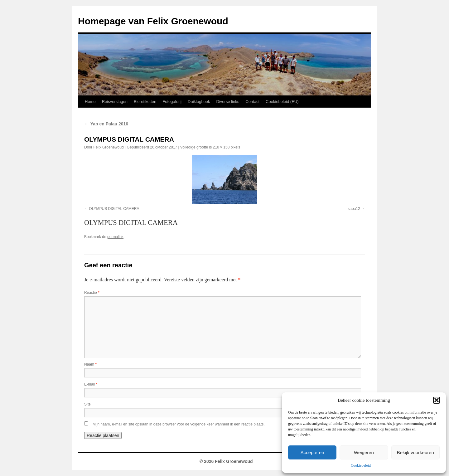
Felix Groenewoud (108, 147)
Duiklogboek (199, 102)
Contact (252, 102)
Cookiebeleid (361, 465)
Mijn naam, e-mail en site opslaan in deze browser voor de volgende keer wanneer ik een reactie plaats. (179, 424)
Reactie (92, 293)
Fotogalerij (172, 102)
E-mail (91, 384)
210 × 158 (221, 147)
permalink (115, 237)
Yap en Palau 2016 (106, 124)
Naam (90, 364)
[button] (437, 400)
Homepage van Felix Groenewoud (153, 21)
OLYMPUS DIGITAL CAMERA (114, 209)
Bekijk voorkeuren (415, 452)
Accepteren (312, 452)
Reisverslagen (115, 102)
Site (87, 404)
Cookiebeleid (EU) (282, 102)
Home (90, 102)
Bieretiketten (145, 102)
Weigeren (364, 452)
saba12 (354, 209)
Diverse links (228, 102)
